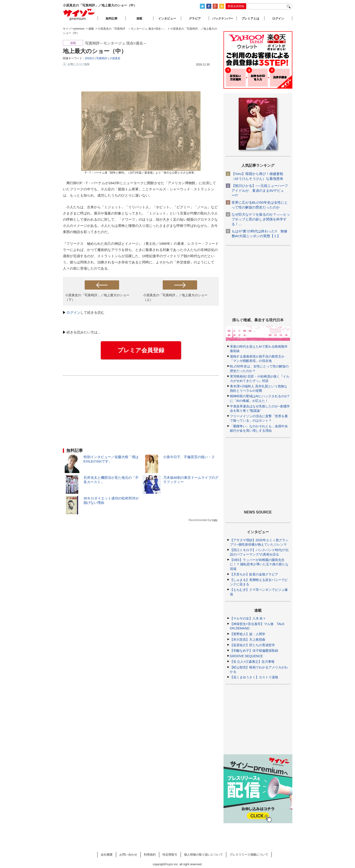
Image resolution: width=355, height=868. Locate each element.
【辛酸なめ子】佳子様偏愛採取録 (254, 651)
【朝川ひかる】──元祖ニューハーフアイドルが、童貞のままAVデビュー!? (260, 190)
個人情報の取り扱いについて (203, 855)
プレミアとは (250, 18)
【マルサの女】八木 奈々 (248, 618)
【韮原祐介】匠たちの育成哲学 (252, 645)
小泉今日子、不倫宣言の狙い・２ (189, 457)
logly (215, 520)
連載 (139, 18)
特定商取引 (170, 855)
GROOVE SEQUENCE (246, 656)
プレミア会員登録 (141, 350)
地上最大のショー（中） (95, 51)
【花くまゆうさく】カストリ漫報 (254, 677)
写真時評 (102, 58)
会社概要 (107, 855)
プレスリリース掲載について (249, 855)
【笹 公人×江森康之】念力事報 (252, 662)
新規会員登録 (236, 6)
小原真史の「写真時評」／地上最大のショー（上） (175, 297)
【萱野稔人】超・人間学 (248, 634)
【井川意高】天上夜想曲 (248, 640)
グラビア (195, 18)
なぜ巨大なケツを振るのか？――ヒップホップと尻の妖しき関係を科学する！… (261, 219)
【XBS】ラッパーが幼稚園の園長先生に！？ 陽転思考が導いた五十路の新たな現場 (259, 564)
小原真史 (115, 58)
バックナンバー (223, 18)
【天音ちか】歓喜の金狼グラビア (254, 574)
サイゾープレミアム (79, 15)
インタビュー (167, 18)
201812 (89, 58)
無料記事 (112, 18)
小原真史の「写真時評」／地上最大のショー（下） (97, 297)
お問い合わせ (128, 855)
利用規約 (150, 855)
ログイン (73, 312)
